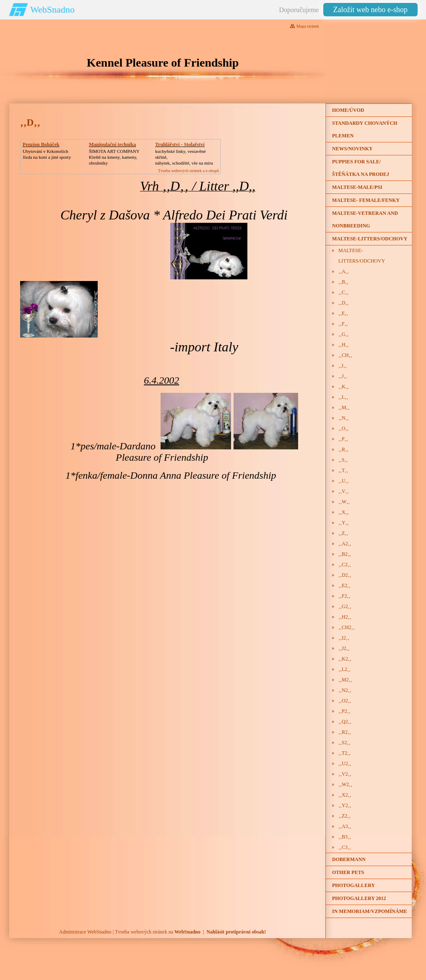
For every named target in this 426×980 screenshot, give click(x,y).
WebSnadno (52, 9)
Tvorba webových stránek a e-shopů (188, 171)
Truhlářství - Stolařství (180, 144)
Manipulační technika (112, 144)
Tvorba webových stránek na (158, 932)
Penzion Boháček (41, 144)
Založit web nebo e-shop (370, 10)
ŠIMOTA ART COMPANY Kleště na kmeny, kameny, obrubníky (114, 157)
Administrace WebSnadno (85, 932)
